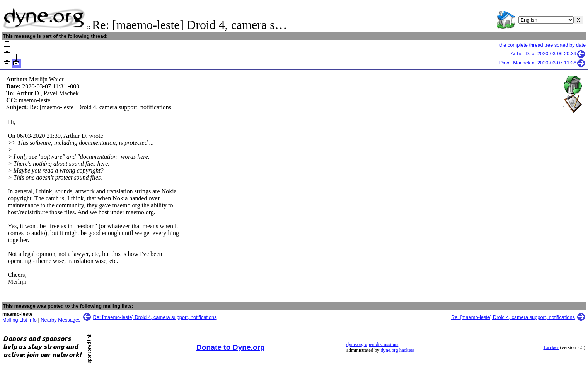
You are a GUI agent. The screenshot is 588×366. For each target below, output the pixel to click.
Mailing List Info (20, 320)
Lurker (551, 347)
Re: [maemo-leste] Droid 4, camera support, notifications (155, 317)
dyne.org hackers (398, 350)
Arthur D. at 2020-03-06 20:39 (548, 53)
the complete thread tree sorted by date (543, 45)
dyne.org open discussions (372, 344)
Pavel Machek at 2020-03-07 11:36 (543, 63)
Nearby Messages (61, 320)
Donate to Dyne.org (231, 347)
